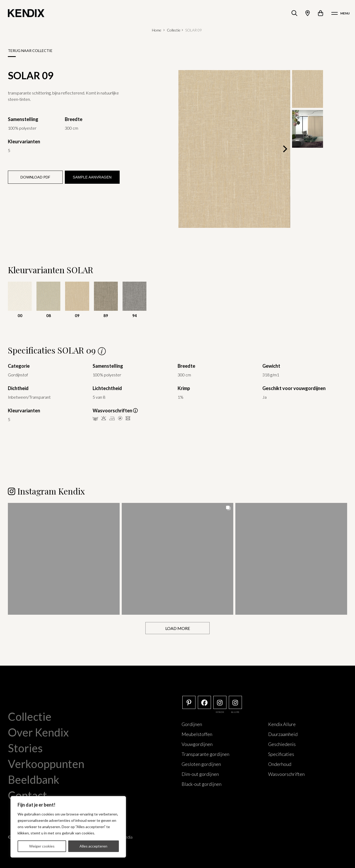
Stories (25, 748)
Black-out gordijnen (202, 784)
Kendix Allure (282, 724)
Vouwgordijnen (197, 744)
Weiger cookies (42, 846)
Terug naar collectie (30, 51)
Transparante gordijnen (205, 754)
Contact (27, 795)
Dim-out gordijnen (200, 774)
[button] (64, 559)
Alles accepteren (93, 846)
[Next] (284, 149)
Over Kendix (38, 732)
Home (157, 30)
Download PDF (35, 177)
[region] (68, 827)
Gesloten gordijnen (201, 764)
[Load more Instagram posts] (177, 628)
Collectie (174, 30)
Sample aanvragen (92, 177)
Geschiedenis (282, 744)
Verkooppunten (46, 764)
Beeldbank (34, 779)
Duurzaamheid (283, 734)
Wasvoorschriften (286, 774)
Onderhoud (280, 764)
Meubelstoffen (197, 734)
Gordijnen (192, 724)
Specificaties (281, 754)
